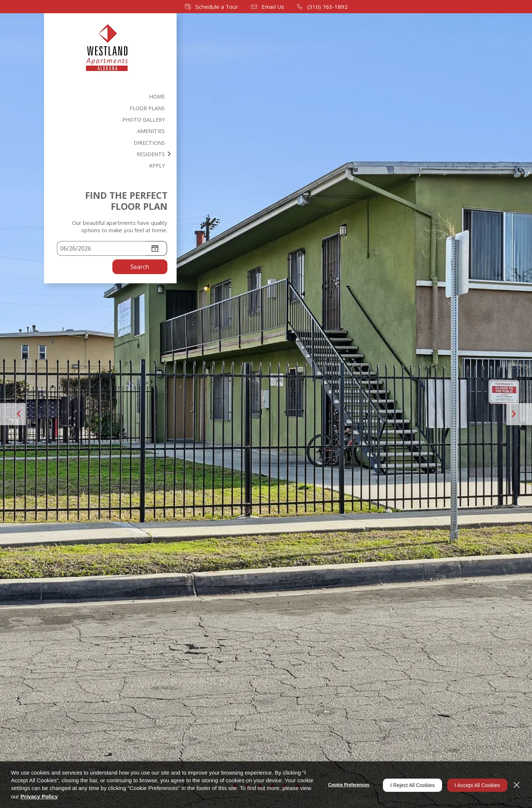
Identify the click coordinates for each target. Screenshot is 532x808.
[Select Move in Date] (101, 250)
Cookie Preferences (344, 785)
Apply (159, 167)
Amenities (153, 132)
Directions (151, 144)
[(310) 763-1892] (321, 7)
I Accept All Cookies (475, 785)
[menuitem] (110, 97)
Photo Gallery (145, 120)
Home (159, 97)
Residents (153, 155)
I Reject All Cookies (408, 785)
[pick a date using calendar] (156, 250)
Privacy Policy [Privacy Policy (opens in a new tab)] (69, 796)
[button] (212, 7)
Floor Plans (149, 108)
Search (140, 269)
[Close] (517, 785)
